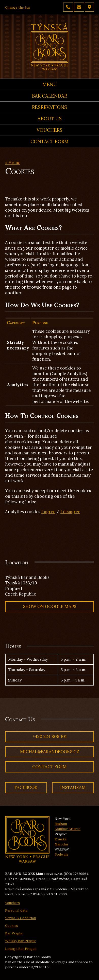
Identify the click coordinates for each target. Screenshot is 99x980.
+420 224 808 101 (50, 736)
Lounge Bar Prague (21, 949)
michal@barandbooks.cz (50, 752)
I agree (48, 512)
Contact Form (49, 141)
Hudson (61, 824)
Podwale (61, 854)
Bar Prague (14, 933)
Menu (50, 84)
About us (50, 119)
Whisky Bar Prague (21, 941)
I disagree (70, 512)
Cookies (12, 926)
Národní (61, 844)
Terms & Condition (21, 918)
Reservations (49, 107)
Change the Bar (18, 7)
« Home (13, 163)
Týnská (61, 839)
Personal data (16, 910)
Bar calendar (49, 96)
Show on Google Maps (50, 606)
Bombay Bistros (68, 829)
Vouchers (49, 130)
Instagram (73, 787)
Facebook (26, 787)
